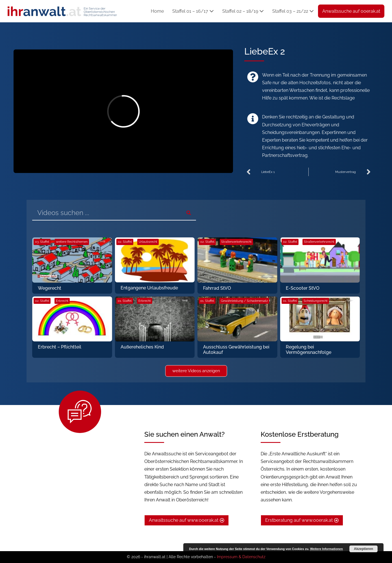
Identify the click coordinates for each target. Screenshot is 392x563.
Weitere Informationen (326, 549)
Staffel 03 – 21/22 (293, 11)
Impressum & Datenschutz (241, 557)
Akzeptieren (363, 549)
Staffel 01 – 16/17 (193, 11)
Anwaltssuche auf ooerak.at (351, 11)
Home (157, 11)
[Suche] (189, 213)
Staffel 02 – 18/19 (243, 11)
